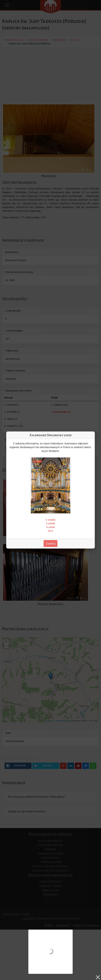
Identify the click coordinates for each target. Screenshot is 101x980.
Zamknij (51, 544)
